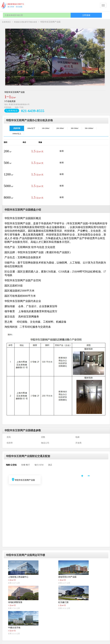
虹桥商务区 (7, 22)
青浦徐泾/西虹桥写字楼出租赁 (26, 22)
